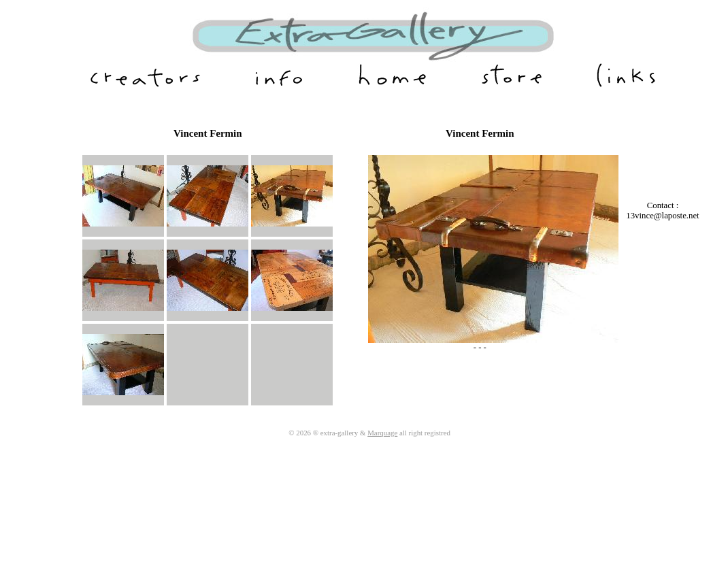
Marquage (382, 433)
